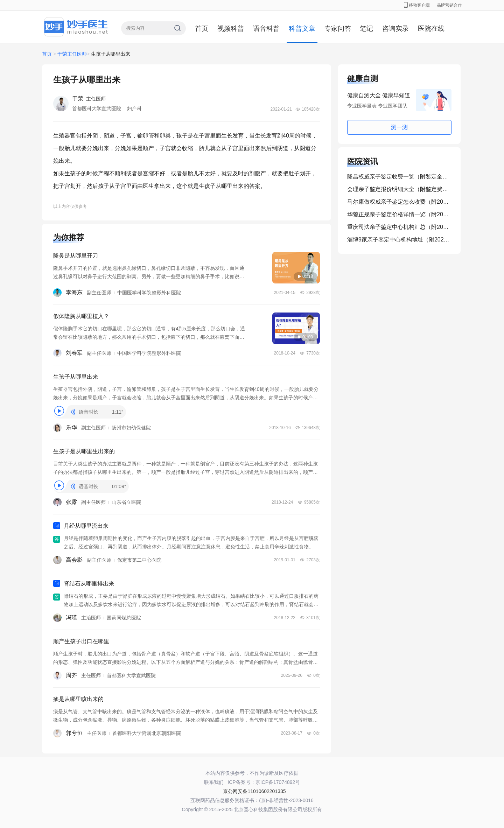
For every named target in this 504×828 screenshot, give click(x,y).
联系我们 (214, 782)
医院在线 (431, 29)
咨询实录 (395, 29)
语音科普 (266, 29)
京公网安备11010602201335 (254, 791)
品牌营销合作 (449, 5)
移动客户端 (417, 5)
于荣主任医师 (72, 54)
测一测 (399, 127)
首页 (202, 29)
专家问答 (338, 29)
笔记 (366, 29)
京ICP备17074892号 (278, 782)
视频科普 (231, 29)
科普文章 (302, 29)
